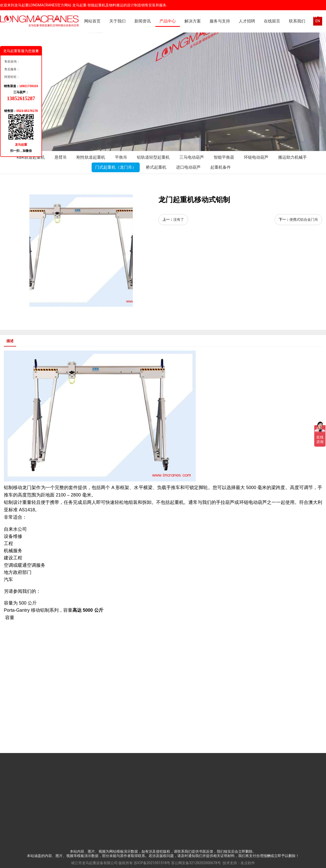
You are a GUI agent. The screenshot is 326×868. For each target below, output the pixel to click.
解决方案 (193, 21)
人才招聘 (247, 21)
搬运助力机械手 (292, 157)
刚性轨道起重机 (91, 157)
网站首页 (92, 21)
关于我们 (117, 21)
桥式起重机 (156, 167)
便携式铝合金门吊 (304, 219)
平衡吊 (121, 157)
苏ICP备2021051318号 (152, 863)
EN (318, 21)
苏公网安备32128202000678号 (196, 863)
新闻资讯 (143, 21)
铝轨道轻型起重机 (153, 157)
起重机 (177, 502)
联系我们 (297, 21)
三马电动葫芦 (192, 157)
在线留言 (272, 21)
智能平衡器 (224, 157)
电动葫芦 (258, 502)
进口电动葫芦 (188, 167)
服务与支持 (220, 21)
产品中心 (168, 21)
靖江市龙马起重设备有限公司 (94, 863)
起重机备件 (221, 167)
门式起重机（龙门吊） (116, 167)
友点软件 (248, 863)
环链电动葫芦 (256, 157)
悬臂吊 (61, 157)
